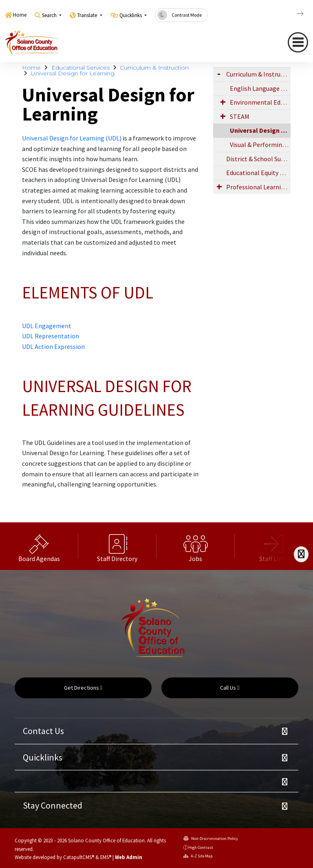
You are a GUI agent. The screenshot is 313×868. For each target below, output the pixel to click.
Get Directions (83, 688)
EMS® (106, 857)
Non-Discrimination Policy (211, 838)
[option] (39, 546)
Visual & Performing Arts (260, 145)
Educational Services (80, 68)
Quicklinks (43, 757)
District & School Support (258, 159)
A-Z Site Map (198, 856)
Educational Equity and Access (258, 173)
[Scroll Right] (301, 554)
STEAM (240, 116)
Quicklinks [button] (131, 15)
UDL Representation (51, 336)
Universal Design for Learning (73, 73)
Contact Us (43, 731)
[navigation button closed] (298, 42)
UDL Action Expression (53, 346)
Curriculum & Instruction (154, 68)
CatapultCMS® (79, 857)
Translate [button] (88, 15)
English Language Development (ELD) (260, 88)
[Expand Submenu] (219, 73)
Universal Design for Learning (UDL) (72, 138)
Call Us (230, 688)
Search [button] (50, 15)
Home (20, 15)
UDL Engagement (47, 326)
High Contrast (201, 847)
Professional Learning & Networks (258, 187)
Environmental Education (260, 102)
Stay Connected (53, 805)
